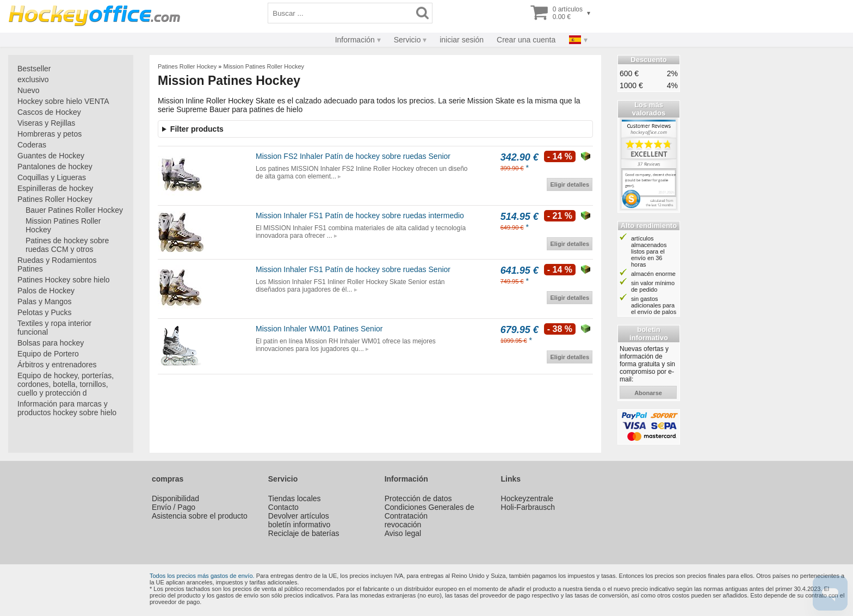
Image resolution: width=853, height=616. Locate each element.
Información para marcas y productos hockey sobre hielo (67, 408)
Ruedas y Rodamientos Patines (57, 264)
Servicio (407, 40)
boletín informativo (299, 525)
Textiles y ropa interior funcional (54, 328)
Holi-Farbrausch (528, 507)
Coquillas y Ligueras (52, 177)
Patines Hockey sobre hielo (64, 280)
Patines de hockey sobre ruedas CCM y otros (67, 245)
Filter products (197, 129)
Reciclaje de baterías (304, 533)
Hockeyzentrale (527, 498)
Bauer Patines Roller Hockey (74, 210)
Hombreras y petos (50, 134)
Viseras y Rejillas (46, 123)
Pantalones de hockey (55, 167)
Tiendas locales (295, 498)
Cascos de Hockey (49, 112)
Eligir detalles (570, 184)
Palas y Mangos (45, 301)
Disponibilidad (175, 498)
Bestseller (34, 69)
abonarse (648, 393)
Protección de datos (418, 498)
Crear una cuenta (526, 40)
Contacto (283, 507)
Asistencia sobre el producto (200, 516)
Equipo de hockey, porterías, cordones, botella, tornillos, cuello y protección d (66, 384)
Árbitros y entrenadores (57, 365)
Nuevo (28, 90)
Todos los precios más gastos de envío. (202, 576)
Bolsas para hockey (51, 343)
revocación (403, 525)
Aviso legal (403, 533)
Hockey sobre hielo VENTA (63, 101)
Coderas (32, 145)
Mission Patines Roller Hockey (63, 225)
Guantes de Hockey (51, 156)
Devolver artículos (299, 516)
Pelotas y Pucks (45, 312)
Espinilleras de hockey (55, 188)
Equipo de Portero (48, 354)
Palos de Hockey (46, 291)
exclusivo (33, 79)
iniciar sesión (462, 40)
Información (355, 40)
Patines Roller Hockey (55, 199)
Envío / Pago (174, 507)
